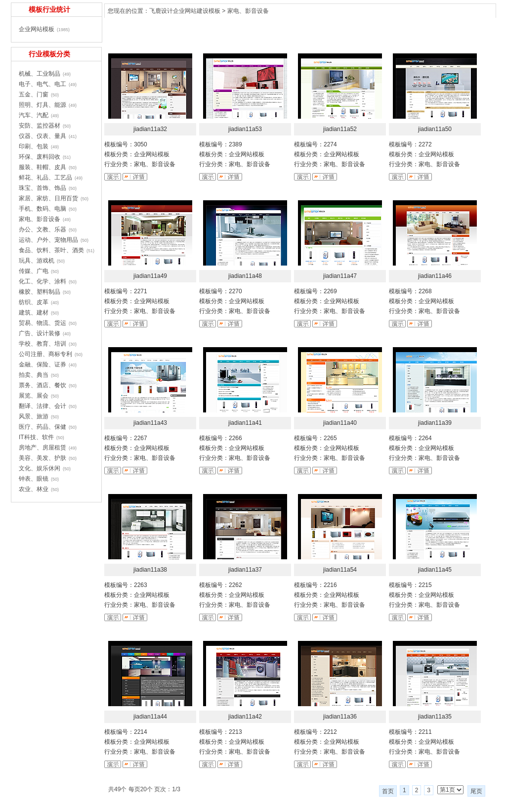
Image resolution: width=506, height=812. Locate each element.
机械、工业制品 (40, 74)
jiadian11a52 (340, 129)
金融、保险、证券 (42, 364)
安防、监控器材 (40, 126)
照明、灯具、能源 (42, 105)
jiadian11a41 (245, 423)
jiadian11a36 (340, 717)
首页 (388, 791)
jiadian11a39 (435, 423)
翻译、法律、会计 (42, 406)
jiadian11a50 (435, 129)
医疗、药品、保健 (42, 427)
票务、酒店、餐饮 (42, 385)
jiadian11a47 (340, 276)
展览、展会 (34, 396)
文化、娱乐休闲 (40, 468)
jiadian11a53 (245, 129)
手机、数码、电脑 (42, 209)
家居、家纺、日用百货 (48, 198)
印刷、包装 (34, 146)
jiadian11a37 (245, 570)
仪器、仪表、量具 (42, 136)
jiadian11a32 (150, 129)
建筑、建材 (34, 313)
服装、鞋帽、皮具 (42, 167)
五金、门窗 (34, 94)
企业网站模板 (37, 29)
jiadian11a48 (245, 276)
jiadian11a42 (245, 717)
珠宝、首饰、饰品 (42, 188)
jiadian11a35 (435, 717)
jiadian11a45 (435, 570)
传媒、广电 (34, 271)
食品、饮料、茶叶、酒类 (51, 250)
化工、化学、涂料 (42, 281)
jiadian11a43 (150, 423)
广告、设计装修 (40, 333)
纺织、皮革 (34, 302)
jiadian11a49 (150, 276)
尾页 (476, 791)
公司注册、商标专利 (45, 354)
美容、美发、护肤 (42, 458)
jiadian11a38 (150, 570)
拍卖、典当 (34, 375)
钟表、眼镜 (34, 479)
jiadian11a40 (340, 423)
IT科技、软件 (36, 437)
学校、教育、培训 (42, 344)
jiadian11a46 (435, 276)
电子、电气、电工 (42, 84)
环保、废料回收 (40, 157)
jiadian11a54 (340, 570)
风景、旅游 (34, 416)
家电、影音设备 (248, 11)
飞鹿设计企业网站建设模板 (185, 11)
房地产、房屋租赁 (42, 448)
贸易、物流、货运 (42, 323)
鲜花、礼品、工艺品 (45, 178)
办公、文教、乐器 (42, 229)
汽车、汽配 (34, 115)
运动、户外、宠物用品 (48, 240)
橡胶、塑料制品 (40, 292)
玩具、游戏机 (37, 261)
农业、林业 (34, 489)
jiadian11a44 (150, 717)
